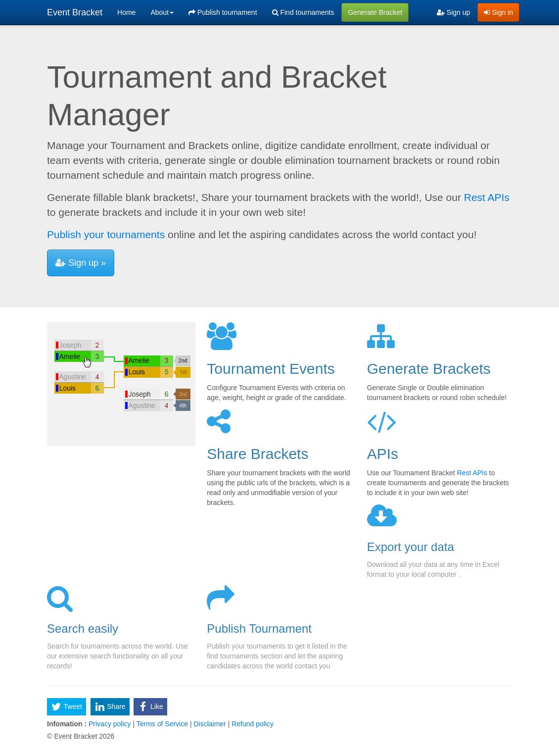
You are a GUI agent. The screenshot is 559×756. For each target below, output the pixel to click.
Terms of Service (162, 724)
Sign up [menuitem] (453, 12)
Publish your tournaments (106, 234)
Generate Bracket (375, 12)
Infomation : (67, 724)
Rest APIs (487, 197)
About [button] (162, 12)
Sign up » (81, 263)
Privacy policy (110, 724)
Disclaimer (210, 724)
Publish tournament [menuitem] (223, 12)
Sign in (498, 12)
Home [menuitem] (126, 12)
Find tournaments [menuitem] (303, 12)
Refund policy (252, 724)
